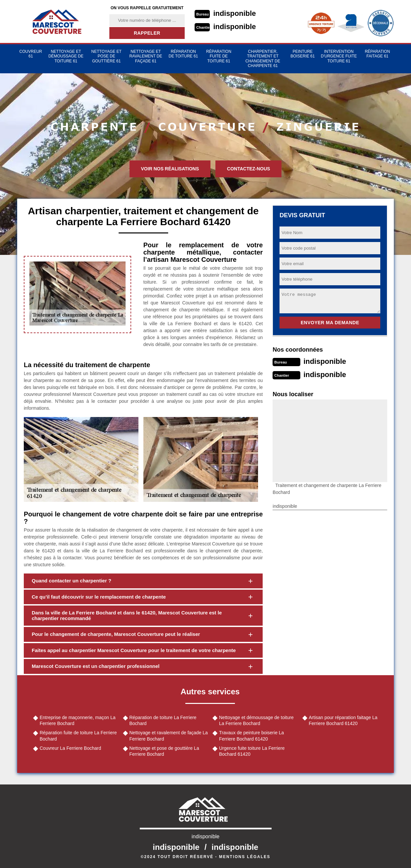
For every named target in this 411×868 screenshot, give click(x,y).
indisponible (235, 13)
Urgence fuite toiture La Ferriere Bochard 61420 (252, 751)
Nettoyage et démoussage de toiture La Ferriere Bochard (256, 720)
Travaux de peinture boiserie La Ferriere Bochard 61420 (251, 736)
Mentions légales (245, 857)
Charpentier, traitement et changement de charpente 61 (263, 59)
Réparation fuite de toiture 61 (219, 56)
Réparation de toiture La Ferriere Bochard (163, 720)
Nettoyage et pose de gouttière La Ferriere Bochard (164, 751)
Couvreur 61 (31, 54)
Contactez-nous (248, 169)
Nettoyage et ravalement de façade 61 (146, 56)
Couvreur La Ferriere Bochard (70, 748)
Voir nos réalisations (170, 169)
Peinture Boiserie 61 (302, 54)
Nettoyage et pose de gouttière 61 (106, 56)
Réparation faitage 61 (377, 54)
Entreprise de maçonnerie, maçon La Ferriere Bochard (78, 720)
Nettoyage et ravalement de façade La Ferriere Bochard (169, 736)
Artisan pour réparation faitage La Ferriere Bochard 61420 (343, 720)
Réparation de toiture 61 (183, 54)
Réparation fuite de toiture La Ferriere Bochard (78, 736)
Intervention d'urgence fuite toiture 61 (339, 56)
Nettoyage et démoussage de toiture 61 (66, 56)
